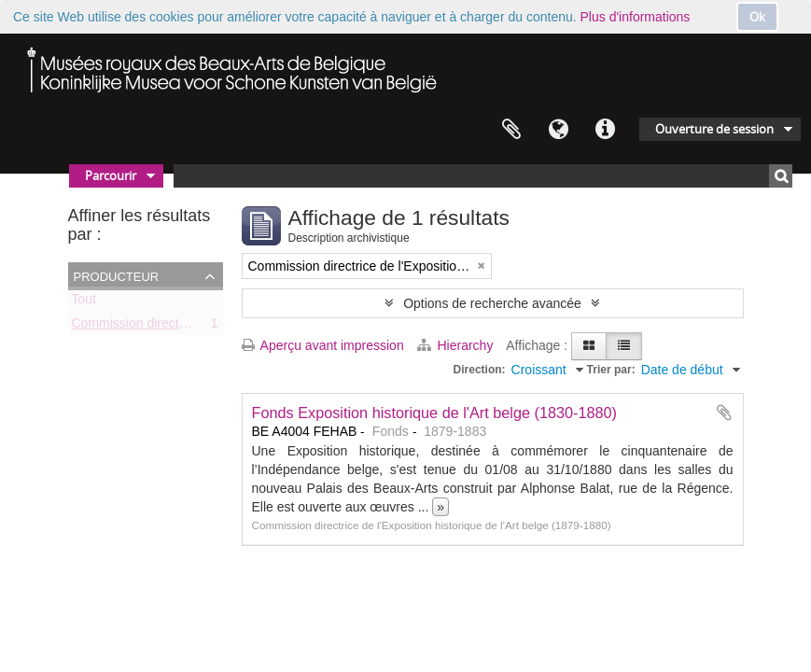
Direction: (480, 370)
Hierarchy (457, 345)
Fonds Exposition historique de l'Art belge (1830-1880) (435, 413)
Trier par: (611, 370)
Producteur (117, 275)
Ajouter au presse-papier (724, 413)
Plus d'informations (636, 17)
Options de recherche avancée (492, 303)
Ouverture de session (714, 129)
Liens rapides (605, 130)
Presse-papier (511, 130)
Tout (84, 302)
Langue (558, 130)
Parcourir (111, 175)
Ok (757, 17)
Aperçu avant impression (323, 345)
